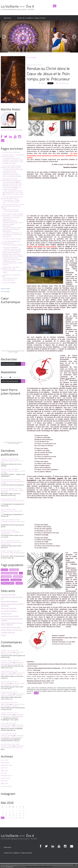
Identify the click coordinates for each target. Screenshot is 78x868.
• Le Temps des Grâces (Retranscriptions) (10, 279)
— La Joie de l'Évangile (8, 282)
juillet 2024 (4, 783)
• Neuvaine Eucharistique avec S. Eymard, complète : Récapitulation (13, 224)
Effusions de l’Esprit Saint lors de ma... (12, 512)
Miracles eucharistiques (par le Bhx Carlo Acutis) (12, 605)
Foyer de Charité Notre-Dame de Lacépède (12, 619)
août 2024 (4, 781)
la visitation (53, 689)
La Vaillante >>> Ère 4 (17, 6)
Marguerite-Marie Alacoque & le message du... (12, 663)
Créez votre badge (5, 292)
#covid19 (30, 691)
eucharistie (18, 577)
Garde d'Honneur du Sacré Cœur (11, 630)
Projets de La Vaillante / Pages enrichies (31, 18)
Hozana (16, 352)
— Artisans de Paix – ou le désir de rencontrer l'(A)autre (12, 156)
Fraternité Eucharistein (8, 594)
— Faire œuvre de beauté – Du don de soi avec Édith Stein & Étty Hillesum (12, 206)
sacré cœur (14, 570)
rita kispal (73, 689)
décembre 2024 (6, 776)
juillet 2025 (4, 770)
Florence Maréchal (7, 725)
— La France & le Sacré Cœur (10, 152)
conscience (5, 580)
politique (19, 583)
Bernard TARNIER (7, 746)
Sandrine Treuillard (5, 289)
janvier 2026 (5, 763)
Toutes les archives (6, 786)
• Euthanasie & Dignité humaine (13, 245)
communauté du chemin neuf (66, 688)
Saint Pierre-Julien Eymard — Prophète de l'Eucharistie (13, 443)
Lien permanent (63, 83)
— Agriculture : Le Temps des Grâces (11, 276)
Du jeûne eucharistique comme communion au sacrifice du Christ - (52, 155)
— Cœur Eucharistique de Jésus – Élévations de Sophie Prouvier (12, 167)
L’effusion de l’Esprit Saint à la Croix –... (12, 501)
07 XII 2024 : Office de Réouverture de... (13, 554)
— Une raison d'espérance (10, 247)
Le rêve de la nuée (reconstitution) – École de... (13, 482)
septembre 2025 (6, 765)
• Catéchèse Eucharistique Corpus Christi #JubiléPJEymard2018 (11, 219)
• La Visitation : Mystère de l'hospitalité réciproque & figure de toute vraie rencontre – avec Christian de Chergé (13, 161)
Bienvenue (8, 18)
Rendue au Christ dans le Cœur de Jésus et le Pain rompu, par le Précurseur (48, 74)
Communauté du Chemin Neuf (11, 627)
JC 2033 (3, 635)
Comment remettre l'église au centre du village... (13, 472)
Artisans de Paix (6, 613)
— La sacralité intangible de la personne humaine (11, 242)
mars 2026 (4, 760)
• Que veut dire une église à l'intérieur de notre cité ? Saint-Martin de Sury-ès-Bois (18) (13, 184)
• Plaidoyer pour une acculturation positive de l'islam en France (13, 263)
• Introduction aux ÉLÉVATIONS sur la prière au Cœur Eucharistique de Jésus (13, 171)
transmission (6, 577)
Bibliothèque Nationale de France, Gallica (38, 681)
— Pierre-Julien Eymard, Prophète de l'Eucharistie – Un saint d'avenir (12, 215)
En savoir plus (10, 867)
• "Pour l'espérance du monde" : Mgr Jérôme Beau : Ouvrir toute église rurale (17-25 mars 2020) (13, 192)
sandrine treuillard (8, 583)
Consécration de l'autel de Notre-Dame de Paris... (12, 543)
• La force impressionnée (11, 211)
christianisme (16, 580)
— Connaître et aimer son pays (11, 239)
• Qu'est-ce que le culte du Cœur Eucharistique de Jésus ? (12, 175)
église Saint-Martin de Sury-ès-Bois (42, 246)
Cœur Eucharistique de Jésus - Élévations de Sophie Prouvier (13, 351)
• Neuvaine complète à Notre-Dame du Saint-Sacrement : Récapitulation (12, 229)
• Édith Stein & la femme (10, 210)
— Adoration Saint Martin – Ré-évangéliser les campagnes (11, 180)
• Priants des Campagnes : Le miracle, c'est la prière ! (12, 188)
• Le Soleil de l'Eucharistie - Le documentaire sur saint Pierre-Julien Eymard (13, 234)
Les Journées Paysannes (9, 611)
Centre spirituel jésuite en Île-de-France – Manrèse (12, 624)
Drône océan (37, 670)
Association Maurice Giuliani (10, 616)
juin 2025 (4, 773)
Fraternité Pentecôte (8, 632)
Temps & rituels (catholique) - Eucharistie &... (11, 533)
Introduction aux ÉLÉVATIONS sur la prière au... (12, 747)
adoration (50, 688)
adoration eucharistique (9, 573)
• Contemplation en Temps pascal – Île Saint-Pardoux (11, 201)
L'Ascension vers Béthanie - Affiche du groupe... (12, 491)
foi (21, 573)
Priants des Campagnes (9, 608)
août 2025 (4, 768)
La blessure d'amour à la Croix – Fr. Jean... (12, 461)
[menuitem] (8, 18)
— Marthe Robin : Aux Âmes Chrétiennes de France (10, 268)
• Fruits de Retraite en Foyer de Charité (13, 271)
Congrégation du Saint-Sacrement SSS (12, 598)
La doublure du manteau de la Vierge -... (13, 522)
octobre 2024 (5, 778)
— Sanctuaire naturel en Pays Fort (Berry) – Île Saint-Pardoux (12, 198)
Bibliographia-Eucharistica (9, 601)
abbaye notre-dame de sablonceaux (59, 691)
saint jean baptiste (42, 689)
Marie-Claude (5, 683)
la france (4, 570)
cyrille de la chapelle (40, 691)
